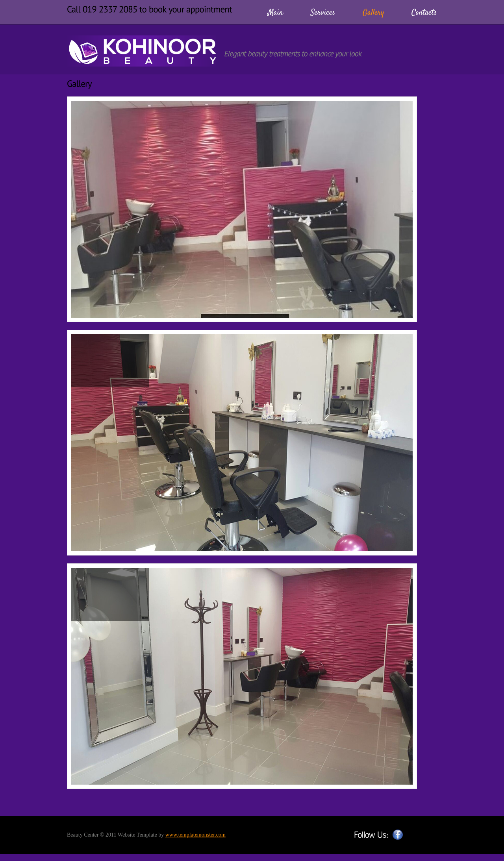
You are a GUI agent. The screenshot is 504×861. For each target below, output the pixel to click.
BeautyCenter (141, 51)
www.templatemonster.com (195, 835)
